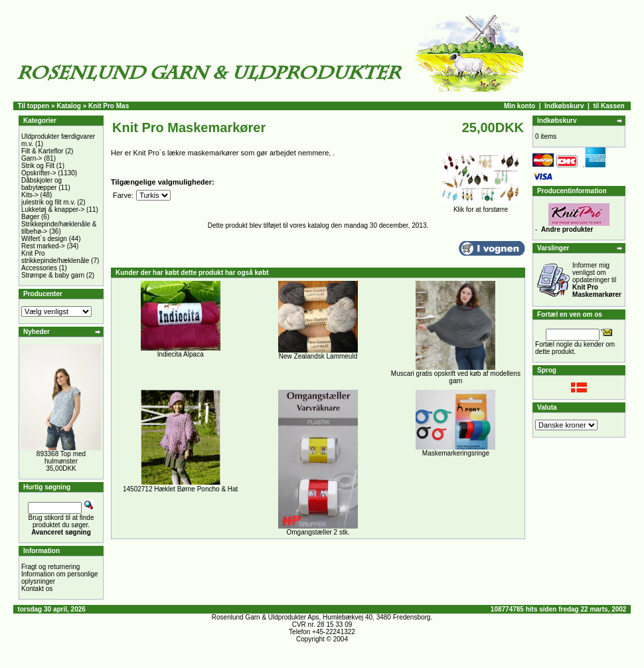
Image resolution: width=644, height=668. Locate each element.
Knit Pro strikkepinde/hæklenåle (55, 257)
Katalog (69, 106)
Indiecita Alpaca (181, 354)
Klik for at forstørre (481, 207)
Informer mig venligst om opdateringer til (597, 280)
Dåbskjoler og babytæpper (41, 184)
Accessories (39, 268)
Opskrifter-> (39, 173)
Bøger (30, 217)
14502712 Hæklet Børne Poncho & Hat (180, 489)
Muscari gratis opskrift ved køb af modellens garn (456, 377)
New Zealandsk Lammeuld (318, 356)
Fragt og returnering (50, 567)
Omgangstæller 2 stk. (318, 532)
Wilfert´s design (44, 239)
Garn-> (32, 158)
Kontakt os (37, 589)
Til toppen (34, 106)
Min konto (520, 106)
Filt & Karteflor (42, 151)
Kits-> (30, 195)
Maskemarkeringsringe (456, 453)
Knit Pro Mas (109, 106)
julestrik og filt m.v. (48, 202)
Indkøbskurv (564, 106)
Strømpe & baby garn (53, 275)
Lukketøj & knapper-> (53, 209)
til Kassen (608, 106)
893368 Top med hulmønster (61, 458)
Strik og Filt (38, 166)
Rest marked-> (43, 246)
